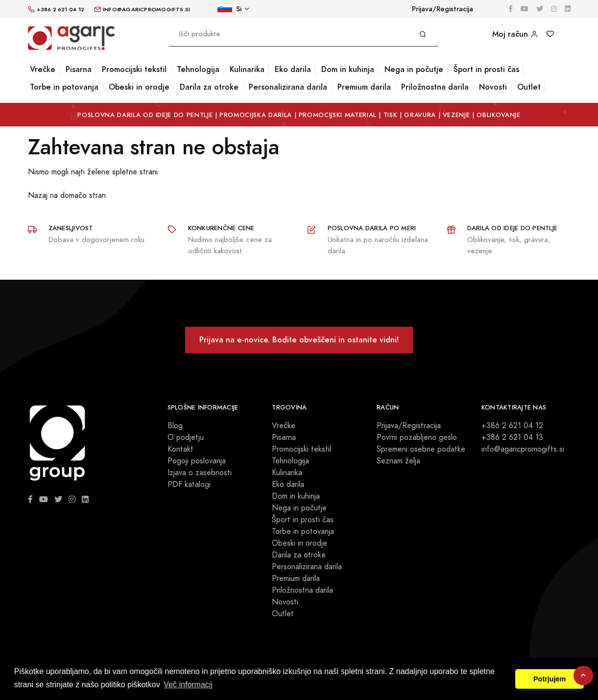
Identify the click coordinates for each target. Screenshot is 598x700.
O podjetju (186, 437)
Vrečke (43, 69)
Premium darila (364, 87)
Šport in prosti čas (486, 69)
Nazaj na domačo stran (67, 195)
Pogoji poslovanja (197, 461)
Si (229, 9)
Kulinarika (247, 69)
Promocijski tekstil (134, 69)
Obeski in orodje (139, 87)
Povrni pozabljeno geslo (417, 437)
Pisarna (79, 69)
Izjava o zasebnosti (200, 473)
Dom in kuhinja (348, 69)
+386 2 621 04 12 (512, 426)
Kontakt (180, 449)
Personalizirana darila (288, 87)
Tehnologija (198, 69)
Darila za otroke (209, 87)
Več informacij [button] (188, 685)
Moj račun (515, 34)
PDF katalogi (189, 484)
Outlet (529, 87)
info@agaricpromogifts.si (523, 449)
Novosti (493, 87)
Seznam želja (398, 461)
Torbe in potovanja (64, 87)
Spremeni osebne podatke (421, 449)
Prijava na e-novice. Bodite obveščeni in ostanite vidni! (299, 340)
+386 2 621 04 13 (512, 437)
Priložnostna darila (435, 87)
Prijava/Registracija (443, 9)
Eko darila (293, 69)
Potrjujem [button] (550, 679)
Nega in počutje (414, 69)
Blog (175, 426)
